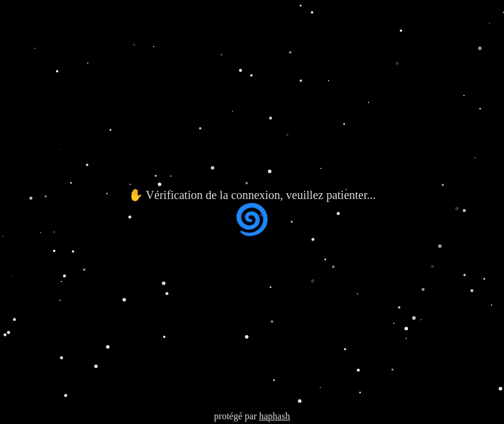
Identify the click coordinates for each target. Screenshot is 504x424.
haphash (274, 416)
